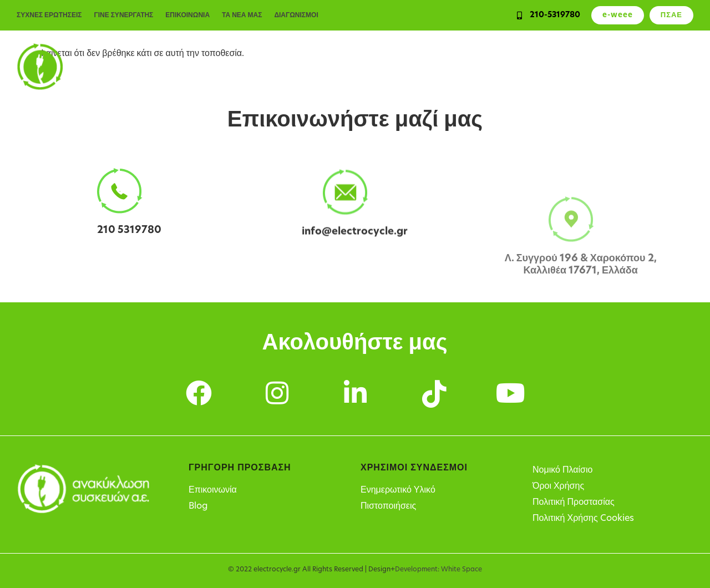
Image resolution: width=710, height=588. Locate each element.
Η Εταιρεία (669, 67)
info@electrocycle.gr (355, 235)
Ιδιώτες (248, 67)
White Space (461, 570)
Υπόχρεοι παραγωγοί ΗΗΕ (468, 67)
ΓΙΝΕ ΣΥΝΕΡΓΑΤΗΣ (123, 16)
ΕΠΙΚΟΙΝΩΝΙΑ (187, 16)
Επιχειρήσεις (307, 67)
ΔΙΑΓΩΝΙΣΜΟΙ (296, 16)
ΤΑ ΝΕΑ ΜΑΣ (242, 16)
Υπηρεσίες (374, 67)
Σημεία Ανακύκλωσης (585, 67)
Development (416, 570)
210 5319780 (129, 231)
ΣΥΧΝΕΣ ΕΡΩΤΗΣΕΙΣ (49, 16)
